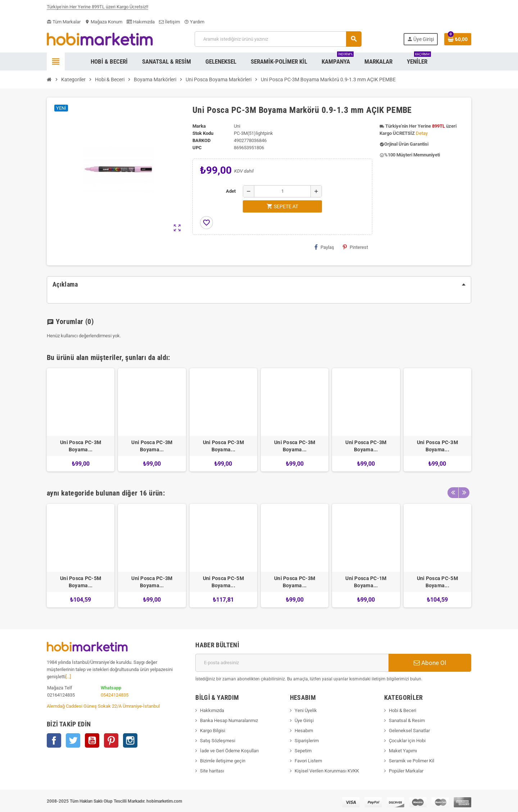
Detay (422, 133)
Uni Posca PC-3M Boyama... (81, 446)
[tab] (259, 284)
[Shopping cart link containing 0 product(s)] (458, 39)
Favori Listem (308, 761)
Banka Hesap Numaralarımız (229, 720)
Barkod (201, 140)
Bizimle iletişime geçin (223, 761)
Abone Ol (430, 663)
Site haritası (212, 771)
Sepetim (303, 751)
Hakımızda (141, 22)
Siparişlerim (307, 741)
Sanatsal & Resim (407, 720)
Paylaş (324, 247)
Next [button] (464, 491)
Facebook (54, 740)
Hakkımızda (212, 710)
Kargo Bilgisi (213, 731)
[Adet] (282, 191)
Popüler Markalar (406, 771)
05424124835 (115, 695)
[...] (68, 677)
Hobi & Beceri (403, 710)
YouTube (92, 740)
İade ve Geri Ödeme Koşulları (229, 751)
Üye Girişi (304, 720)
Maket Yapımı (403, 751)
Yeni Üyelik (306, 710)
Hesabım (304, 731)
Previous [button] (453, 491)
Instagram (130, 740)
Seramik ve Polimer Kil (412, 761)
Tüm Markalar (64, 22)
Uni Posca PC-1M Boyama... (366, 582)
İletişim (169, 22)
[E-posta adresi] (292, 663)
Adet (231, 191)
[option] (81, 420)
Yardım (194, 22)
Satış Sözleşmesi (218, 741)
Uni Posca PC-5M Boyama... (81, 582)
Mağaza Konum (104, 22)
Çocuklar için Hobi (407, 741)
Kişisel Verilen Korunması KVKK (327, 771)
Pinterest (355, 247)
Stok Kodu (203, 133)
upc (197, 148)
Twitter (73, 740)
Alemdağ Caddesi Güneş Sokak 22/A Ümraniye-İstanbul (103, 706)
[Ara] (278, 39)
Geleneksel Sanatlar (409, 731)
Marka (199, 126)
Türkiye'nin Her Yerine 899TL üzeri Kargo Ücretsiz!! (97, 8)
